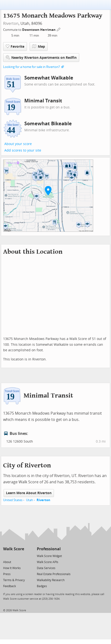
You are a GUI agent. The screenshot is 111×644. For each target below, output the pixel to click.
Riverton (11, 23)
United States (13, 500)
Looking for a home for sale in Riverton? (32, 67)
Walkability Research (51, 580)
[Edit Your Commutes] (59, 29)
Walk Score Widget (49, 556)
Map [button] (39, 46)
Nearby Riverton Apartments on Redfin (41, 57)
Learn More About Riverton (29, 493)
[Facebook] (13, 556)
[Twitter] (6, 556)
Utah (29, 500)
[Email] (21, 556)
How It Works (12, 568)
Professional (49, 549)
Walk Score (14, 549)
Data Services (46, 568)
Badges (42, 586)
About (7, 562)
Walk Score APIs (48, 562)
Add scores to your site (23, 150)
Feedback (10, 586)
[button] (48, 191)
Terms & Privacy (14, 580)
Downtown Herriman (39, 30)
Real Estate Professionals (54, 574)
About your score (18, 144)
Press (7, 574)
